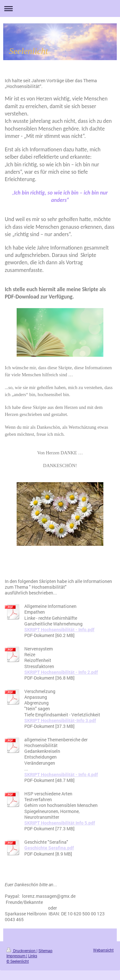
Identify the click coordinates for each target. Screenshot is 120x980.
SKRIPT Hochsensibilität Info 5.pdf (60, 823)
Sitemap (45, 951)
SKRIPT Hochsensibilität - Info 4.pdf (61, 775)
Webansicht (103, 950)
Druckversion (21, 951)
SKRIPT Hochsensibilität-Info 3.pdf (60, 721)
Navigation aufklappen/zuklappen (60, 8)
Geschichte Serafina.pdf (49, 848)
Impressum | (17, 956)
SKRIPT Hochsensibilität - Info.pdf (59, 630)
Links (33, 956)
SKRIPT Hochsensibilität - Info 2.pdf (61, 672)
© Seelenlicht (18, 961)
